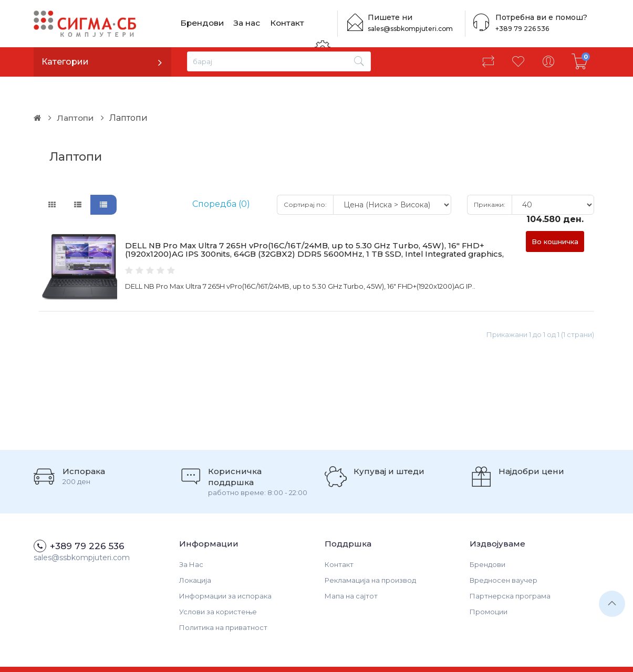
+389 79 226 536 (520, 29)
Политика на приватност (223, 602)
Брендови (202, 23)
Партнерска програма (510, 571)
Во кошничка (555, 216)
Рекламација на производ (370, 555)
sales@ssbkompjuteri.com (413, 29)
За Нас (191, 539)
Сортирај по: (305, 179)
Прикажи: (490, 179)
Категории (65, 62)
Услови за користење (218, 586)
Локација (195, 555)
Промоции (489, 586)
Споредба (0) (221, 179)
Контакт (287, 23)
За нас (247, 23)
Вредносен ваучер (504, 555)
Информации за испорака (225, 571)
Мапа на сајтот (351, 571)
